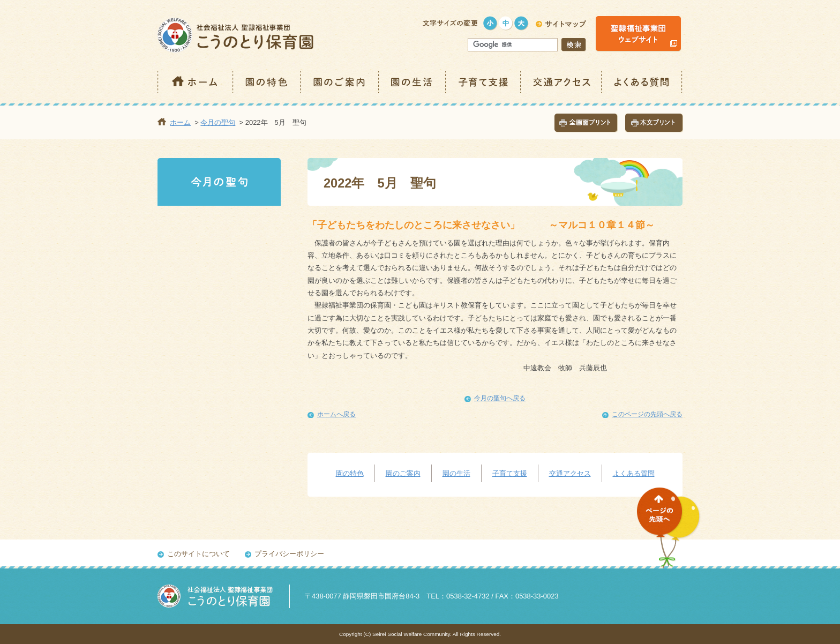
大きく (522, 23)
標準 (506, 23)
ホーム (196, 82)
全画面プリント (586, 123)
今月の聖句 (218, 122)
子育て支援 (484, 82)
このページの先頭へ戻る (647, 414)
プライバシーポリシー (289, 554)
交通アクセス (562, 82)
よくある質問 (642, 82)
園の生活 (413, 82)
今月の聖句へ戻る (500, 398)
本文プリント (654, 123)
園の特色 (267, 82)
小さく (490, 23)
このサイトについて (198, 554)
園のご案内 (340, 82)
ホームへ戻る (336, 414)
